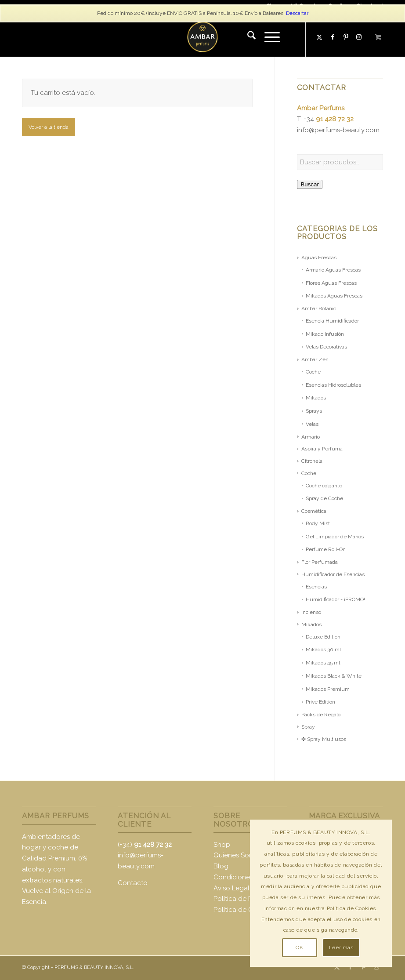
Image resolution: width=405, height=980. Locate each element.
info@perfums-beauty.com (338, 130)
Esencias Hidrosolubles (333, 385)
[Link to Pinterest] (346, 37)
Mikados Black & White (334, 676)
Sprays (314, 411)
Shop (222, 845)
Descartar (297, 13)
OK (299, 947)
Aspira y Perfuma (322, 449)
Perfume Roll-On (326, 549)
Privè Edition (320, 702)
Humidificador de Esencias (333, 574)
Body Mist (318, 523)
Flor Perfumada (320, 562)
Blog (221, 866)
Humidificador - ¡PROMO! (335, 599)
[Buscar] (247, 37)
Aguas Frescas (319, 258)
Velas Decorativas (326, 347)
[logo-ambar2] (202, 37)
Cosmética (314, 511)
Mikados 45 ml (323, 663)
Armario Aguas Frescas (333, 270)
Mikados (316, 398)
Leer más (341, 947)
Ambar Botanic (319, 309)
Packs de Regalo (321, 715)
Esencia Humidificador (332, 321)
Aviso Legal (231, 888)
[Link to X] (319, 37)
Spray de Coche (324, 498)
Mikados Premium (328, 689)
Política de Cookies (244, 910)
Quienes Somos (238, 855)
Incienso (311, 612)
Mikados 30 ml (323, 650)
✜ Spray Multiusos (324, 739)
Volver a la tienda (49, 127)
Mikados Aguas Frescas (334, 296)
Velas (312, 424)
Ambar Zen (315, 359)
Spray (308, 727)
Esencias (316, 587)
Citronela (312, 461)
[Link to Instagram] (376, 967)
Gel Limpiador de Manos (335, 537)
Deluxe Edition (323, 637)
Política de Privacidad (247, 899)
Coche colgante (324, 486)
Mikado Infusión (325, 334)
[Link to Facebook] (333, 37)
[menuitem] (247, 37)
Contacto (133, 883)
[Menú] (268, 37)
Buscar (309, 184)
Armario (311, 437)
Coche (313, 372)
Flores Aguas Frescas (331, 283)
